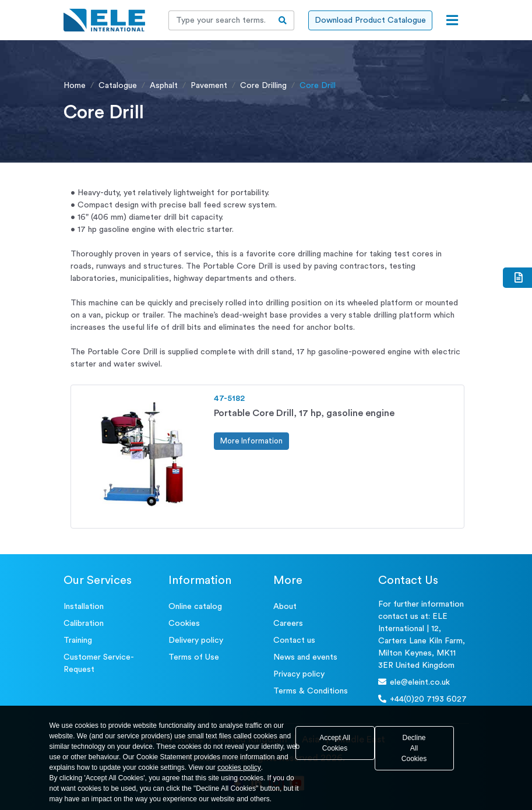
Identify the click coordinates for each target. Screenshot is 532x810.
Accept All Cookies (335, 743)
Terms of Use (194, 657)
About (285, 607)
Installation (84, 607)
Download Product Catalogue (370, 20)
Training (78, 640)
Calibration (84, 624)
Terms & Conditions (311, 691)
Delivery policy (196, 640)
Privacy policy (299, 674)
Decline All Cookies (414, 748)
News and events (305, 657)
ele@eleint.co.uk (414, 682)
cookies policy (239, 767)
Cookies (184, 624)
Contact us (294, 640)
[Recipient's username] (220, 20)
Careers (288, 624)
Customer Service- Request (99, 663)
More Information (251, 441)
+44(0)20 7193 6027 (422, 699)
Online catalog (195, 607)
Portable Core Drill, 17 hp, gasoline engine (304, 413)
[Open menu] (452, 20)
